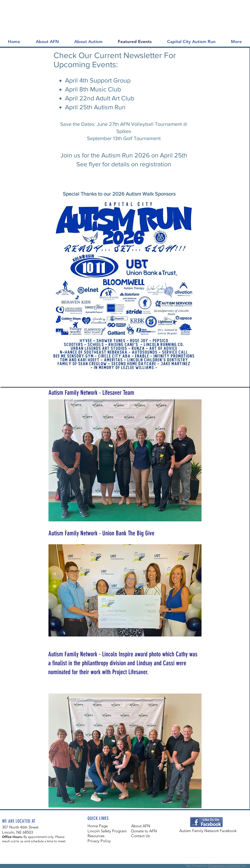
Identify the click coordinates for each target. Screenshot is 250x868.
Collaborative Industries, (225, 866)
